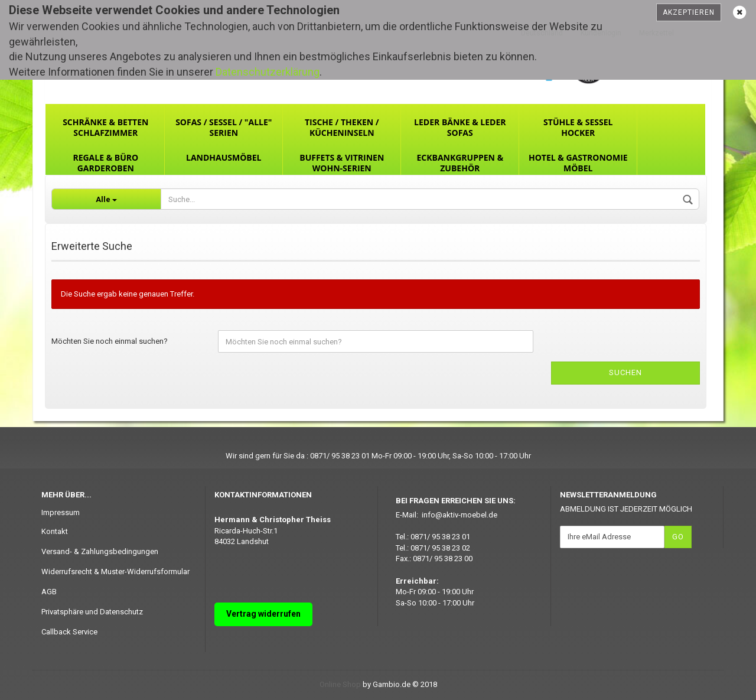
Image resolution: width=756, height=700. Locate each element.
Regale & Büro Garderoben (105, 163)
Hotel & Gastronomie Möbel (578, 163)
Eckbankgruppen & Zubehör (460, 163)
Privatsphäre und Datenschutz (92, 612)
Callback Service (69, 632)
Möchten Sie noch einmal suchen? (110, 341)
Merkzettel (656, 33)
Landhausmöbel (224, 157)
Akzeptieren (689, 12)
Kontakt (55, 531)
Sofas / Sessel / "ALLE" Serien (224, 127)
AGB (49, 592)
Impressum (61, 512)
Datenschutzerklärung (268, 72)
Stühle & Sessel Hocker (578, 127)
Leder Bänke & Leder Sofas (460, 127)
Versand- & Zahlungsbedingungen (100, 551)
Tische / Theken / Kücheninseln (342, 127)
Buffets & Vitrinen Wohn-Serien (342, 163)
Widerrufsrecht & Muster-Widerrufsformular (115, 572)
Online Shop (340, 684)
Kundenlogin (601, 33)
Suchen (625, 372)
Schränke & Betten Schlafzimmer (105, 127)
